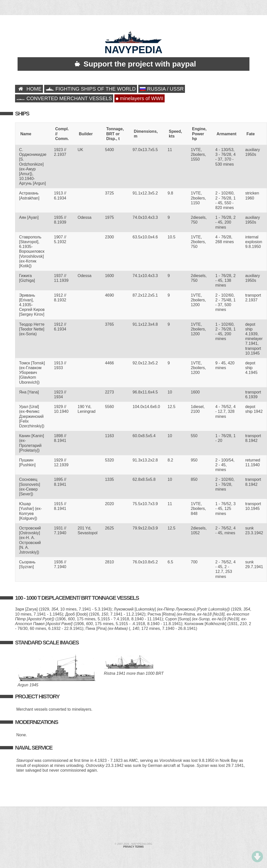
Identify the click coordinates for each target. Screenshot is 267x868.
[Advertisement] (115, 825)
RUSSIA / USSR (162, 89)
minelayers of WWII (140, 98)
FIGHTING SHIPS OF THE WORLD (91, 89)
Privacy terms (133, 847)
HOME (29, 89)
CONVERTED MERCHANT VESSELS (64, 98)
